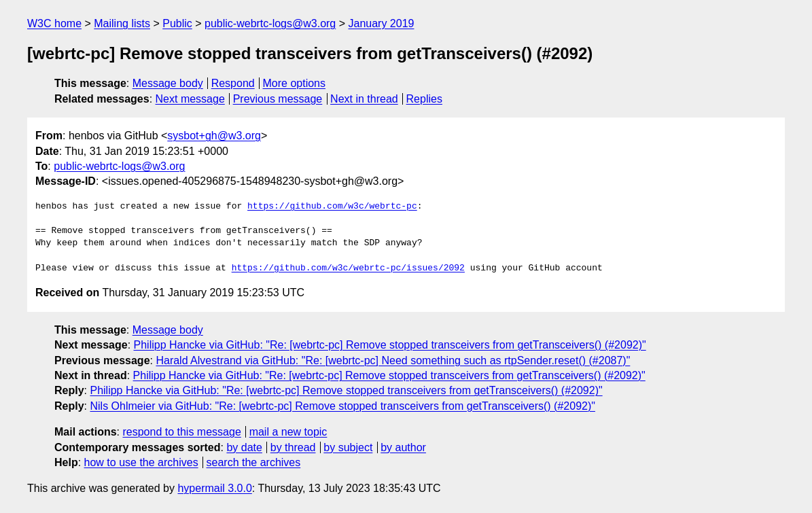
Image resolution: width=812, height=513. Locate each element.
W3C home (54, 23)
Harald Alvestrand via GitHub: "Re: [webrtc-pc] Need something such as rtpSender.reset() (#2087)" (393, 360)
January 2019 (382, 23)
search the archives (254, 462)
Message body (168, 83)
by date (244, 447)
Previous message (278, 99)
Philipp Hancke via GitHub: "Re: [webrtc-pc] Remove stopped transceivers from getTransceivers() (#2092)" (390, 345)
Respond (233, 83)
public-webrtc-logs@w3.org (270, 23)
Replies (424, 99)
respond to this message (181, 432)
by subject (348, 447)
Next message (190, 99)
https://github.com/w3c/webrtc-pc (332, 207)
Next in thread (364, 99)
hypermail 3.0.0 (214, 488)
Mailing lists (122, 23)
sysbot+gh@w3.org (214, 136)
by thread (293, 447)
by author (403, 447)
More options (295, 83)
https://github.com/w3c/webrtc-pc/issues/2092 (348, 268)
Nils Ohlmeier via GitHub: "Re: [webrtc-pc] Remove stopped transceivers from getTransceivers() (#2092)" (342, 406)
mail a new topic (288, 432)
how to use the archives (141, 462)
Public (177, 23)
